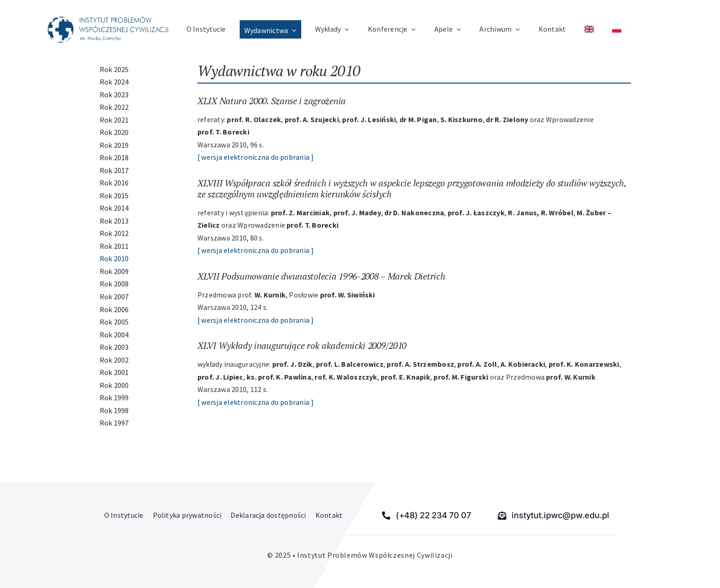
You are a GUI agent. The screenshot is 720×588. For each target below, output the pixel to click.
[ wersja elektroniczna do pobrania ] (256, 157)
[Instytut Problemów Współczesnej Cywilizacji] (108, 20)
